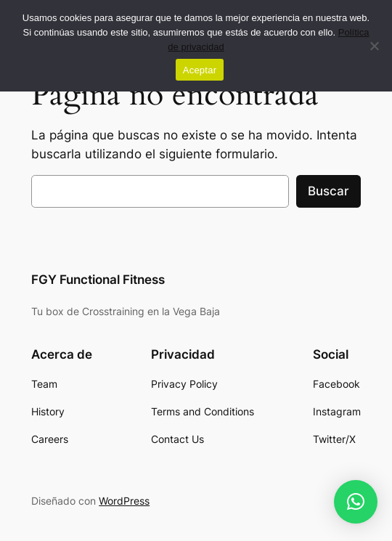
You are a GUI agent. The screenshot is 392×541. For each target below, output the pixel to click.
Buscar (328, 191)
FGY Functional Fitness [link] (98, 280)
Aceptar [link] (200, 70)
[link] (44, 384)
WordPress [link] (124, 501)
